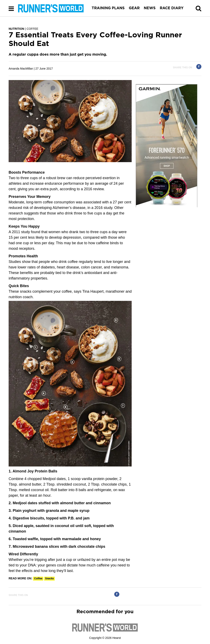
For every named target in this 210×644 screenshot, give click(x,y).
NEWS (150, 8)
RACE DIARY (172, 8)
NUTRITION (16, 29)
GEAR (134, 8)
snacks (49, 579)
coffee (38, 579)
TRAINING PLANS (108, 8)
